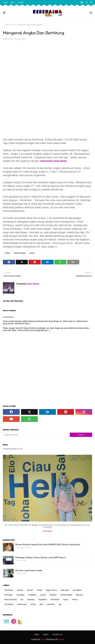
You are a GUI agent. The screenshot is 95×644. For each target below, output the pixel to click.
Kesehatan (9, 595)
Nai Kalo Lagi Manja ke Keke (29, 570)
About (13, 2)
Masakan (53, 595)
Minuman (79, 595)
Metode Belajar (20, 253)
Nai (22, 600)
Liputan (43, 595)
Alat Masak (9, 590)
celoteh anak (22, 604)
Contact (21, 2)
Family (39, 590)
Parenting (31, 600)
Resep (66, 600)
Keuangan (20, 595)
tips (60, 604)
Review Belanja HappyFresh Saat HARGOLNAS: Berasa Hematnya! (48, 544)
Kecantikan (77, 590)
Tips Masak (9, 604)
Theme (61, 639)
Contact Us (57, 635)
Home (5, 2)
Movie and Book (11, 600)
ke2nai (33, 604)
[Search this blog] (36, 435)
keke (41, 604)
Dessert (30, 590)
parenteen (51, 604)
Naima (32, 253)
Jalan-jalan (65, 590)
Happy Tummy (51, 590)
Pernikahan (55, 600)
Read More (47, 531)
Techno (75, 600)
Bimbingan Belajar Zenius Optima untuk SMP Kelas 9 (40, 557)
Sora (43, 639)
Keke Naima (8, 39)
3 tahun (14, 25)
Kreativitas (32, 595)
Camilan (20, 590)
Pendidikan (42, 600)
